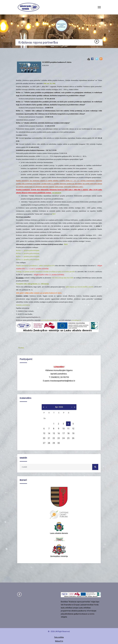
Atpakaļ (21, 348)
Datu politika (59, 637)
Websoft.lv (59, 641)
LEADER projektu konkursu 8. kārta (57, 62)
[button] (9, 31)
